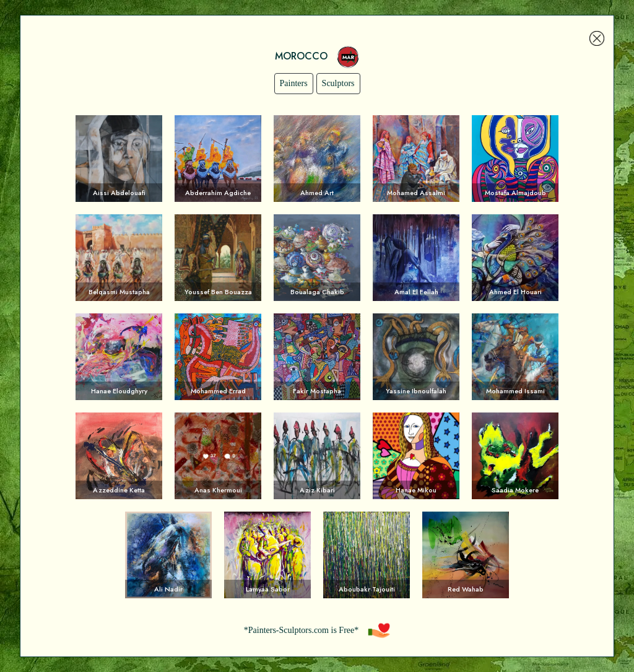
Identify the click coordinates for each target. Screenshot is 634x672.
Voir (119, 159)
